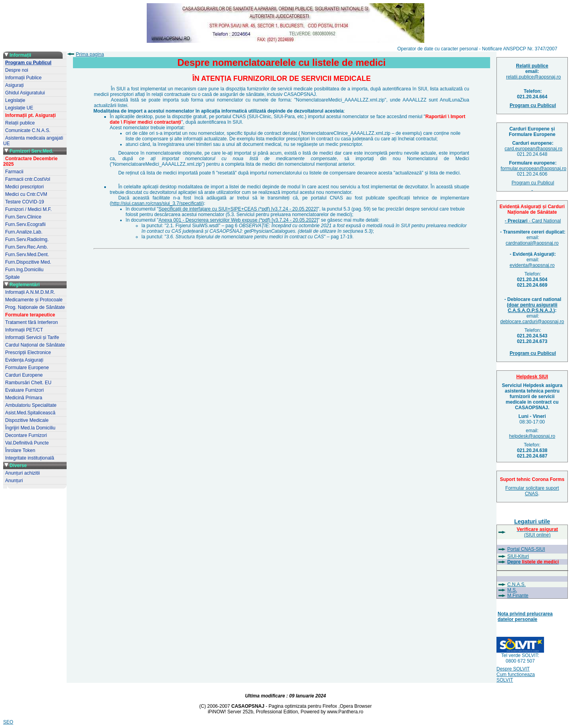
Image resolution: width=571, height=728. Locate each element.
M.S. (512, 590)
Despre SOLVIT (513, 669)
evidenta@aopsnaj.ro (532, 265)
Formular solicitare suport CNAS (532, 491)
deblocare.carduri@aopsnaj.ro (532, 322)
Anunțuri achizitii (22, 473)
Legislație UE (19, 108)
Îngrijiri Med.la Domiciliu (30, 428)
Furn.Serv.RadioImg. (27, 239)
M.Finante (518, 596)
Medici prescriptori (24, 187)
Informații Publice (23, 78)
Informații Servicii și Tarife (32, 337)
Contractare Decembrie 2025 (30, 161)
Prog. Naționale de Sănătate (35, 307)
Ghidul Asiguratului (25, 93)
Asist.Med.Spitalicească (30, 413)
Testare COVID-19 (25, 202)
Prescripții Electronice (28, 353)
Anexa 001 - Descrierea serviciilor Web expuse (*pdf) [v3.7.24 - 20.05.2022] (238, 220)
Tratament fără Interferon (32, 322)
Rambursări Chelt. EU (28, 383)
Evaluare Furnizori (24, 390)
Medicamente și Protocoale (34, 300)
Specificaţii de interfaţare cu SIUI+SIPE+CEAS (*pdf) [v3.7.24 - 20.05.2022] (238, 209)
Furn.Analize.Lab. (24, 232)
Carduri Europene (24, 375)
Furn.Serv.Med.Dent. (27, 255)
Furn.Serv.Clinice (23, 217)
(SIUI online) (537, 532)
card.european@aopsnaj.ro (534, 149)
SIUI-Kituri (518, 556)
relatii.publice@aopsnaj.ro (533, 77)
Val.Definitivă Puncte (27, 443)
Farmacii (14, 172)
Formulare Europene (27, 368)
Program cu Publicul (533, 186)
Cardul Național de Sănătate (35, 345)
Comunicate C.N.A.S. (28, 130)
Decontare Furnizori (26, 435)
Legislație (15, 100)
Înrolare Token (20, 450)
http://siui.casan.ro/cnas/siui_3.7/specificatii (157, 203)
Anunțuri (14, 481)
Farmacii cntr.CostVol (28, 179)
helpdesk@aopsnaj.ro (532, 436)
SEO (8, 722)
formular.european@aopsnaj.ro (534, 169)
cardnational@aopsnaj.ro (532, 243)
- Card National (544, 221)
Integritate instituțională (30, 458)
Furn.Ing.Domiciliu (24, 270)
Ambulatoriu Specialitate (31, 405)
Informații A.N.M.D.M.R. (30, 292)
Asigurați (14, 85)
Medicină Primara (24, 398)
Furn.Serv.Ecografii (25, 224)
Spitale (12, 277)
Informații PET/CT (24, 330)
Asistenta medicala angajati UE (33, 141)
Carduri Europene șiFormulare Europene (532, 132)
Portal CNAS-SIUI (526, 549)
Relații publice (20, 123)
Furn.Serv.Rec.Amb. (27, 247)
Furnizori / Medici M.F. (28, 209)
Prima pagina (90, 54)
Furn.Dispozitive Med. (28, 262)
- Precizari (516, 221)
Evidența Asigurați (24, 360)
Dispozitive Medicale (27, 420)
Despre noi (17, 70)
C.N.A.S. (516, 584)
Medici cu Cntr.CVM (26, 194)
